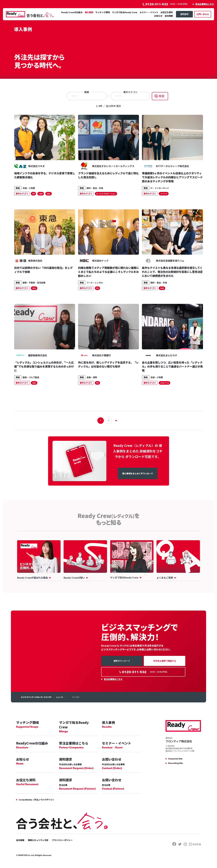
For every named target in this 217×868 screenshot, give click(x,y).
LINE (41, 194)
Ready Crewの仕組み (72, 12)
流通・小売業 (29, 188)
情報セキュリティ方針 (38, 840)
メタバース (165, 383)
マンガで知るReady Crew (125, 12)
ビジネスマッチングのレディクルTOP (36, 697)
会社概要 (169, 16)
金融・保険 (92, 377)
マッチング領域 (103, 12)
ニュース (60, 697)
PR (33, 194)
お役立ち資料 (167, 12)
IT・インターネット (160, 188)
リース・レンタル (95, 283)
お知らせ (158, 16)
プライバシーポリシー (62, 840)
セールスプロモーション (106, 194)
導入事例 (89, 12)
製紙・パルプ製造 (31, 377)
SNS (48, 194)
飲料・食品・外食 (95, 188)
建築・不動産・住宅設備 (34, 283)
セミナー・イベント (149, 12)
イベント (164, 194)
